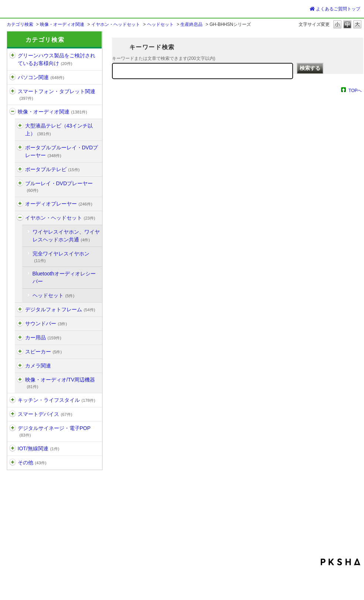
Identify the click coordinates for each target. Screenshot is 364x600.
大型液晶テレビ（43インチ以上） (59, 130)
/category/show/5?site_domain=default (13, 77)
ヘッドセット (160, 24)
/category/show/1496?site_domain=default (20, 170)
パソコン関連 (41, 77)
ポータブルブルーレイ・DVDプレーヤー (62, 151)
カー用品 (43, 338)
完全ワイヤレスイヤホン (61, 257)
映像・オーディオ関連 (62, 24)
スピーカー (44, 352)
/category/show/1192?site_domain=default (13, 449)
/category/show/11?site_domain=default (13, 112)
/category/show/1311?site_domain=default (20, 218)
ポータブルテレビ (52, 169)
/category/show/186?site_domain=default (20, 366)
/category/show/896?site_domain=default (13, 463)
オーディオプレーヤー (59, 204)
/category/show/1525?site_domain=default (20, 324)
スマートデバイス (45, 414)
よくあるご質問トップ (335, 9)
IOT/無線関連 (39, 448)
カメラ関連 (38, 366)
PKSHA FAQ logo (341, 562)
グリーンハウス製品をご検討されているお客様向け (57, 59)
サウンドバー (46, 323)
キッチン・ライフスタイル (57, 400)
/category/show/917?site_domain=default (20, 126)
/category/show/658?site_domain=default (20, 352)
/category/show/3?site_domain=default (20, 380)
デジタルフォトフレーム (60, 309)
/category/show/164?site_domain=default (20, 204)
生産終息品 (191, 24)
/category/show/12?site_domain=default (13, 400)
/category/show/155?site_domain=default (20, 148)
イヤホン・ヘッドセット (116, 24)
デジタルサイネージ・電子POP (54, 431)
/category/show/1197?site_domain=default (13, 56)
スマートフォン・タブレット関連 (57, 94)
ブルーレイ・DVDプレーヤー (59, 187)
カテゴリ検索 (20, 24)
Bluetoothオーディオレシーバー (64, 277)
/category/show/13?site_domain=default (13, 428)
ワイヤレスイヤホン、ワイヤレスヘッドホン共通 (66, 236)
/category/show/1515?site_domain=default (13, 414)
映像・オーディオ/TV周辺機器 (60, 383)
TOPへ (355, 90)
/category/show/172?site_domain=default (20, 338)
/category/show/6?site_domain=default (13, 91)
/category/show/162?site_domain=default (20, 184)
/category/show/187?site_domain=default (20, 310)
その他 (32, 462)
